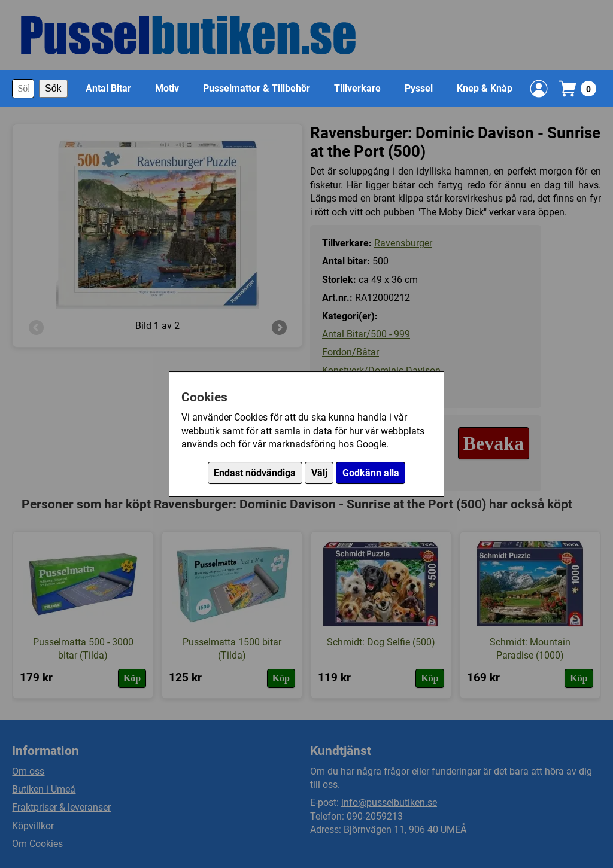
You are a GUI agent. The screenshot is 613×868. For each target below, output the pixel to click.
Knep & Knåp (485, 88)
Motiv (167, 88)
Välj (319, 473)
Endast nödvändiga (255, 473)
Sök (53, 88)
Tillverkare (357, 88)
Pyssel (419, 88)
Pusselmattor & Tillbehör (257, 88)
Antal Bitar (108, 88)
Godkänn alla (371, 473)
